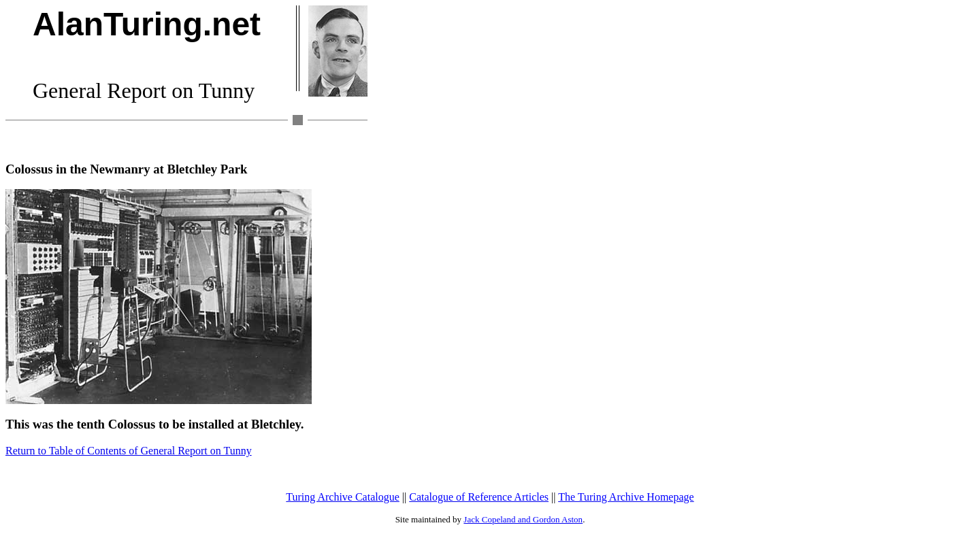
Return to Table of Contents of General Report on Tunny (129, 451)
